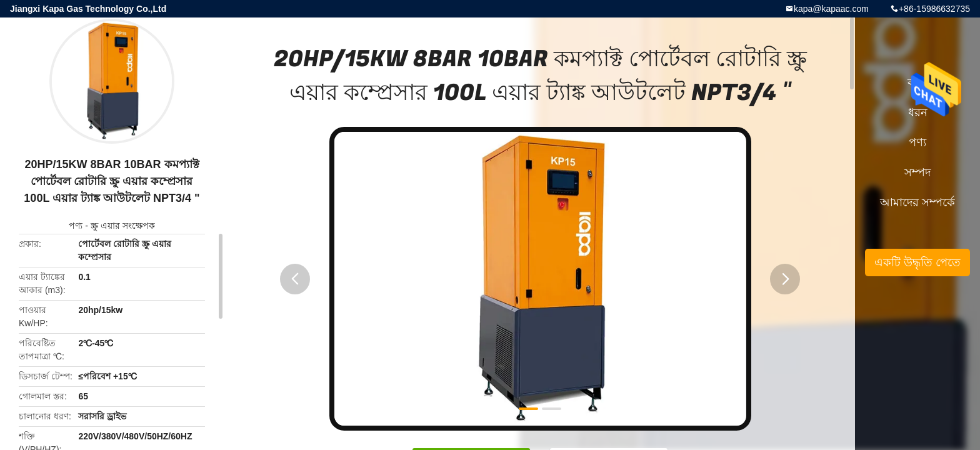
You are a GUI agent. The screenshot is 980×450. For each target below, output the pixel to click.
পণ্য (76, 226)
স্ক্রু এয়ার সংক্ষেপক (123, 226)
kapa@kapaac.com (831, 9)
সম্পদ (917, 172)
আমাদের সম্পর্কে (917, 202)
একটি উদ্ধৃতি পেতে (917, 262)
